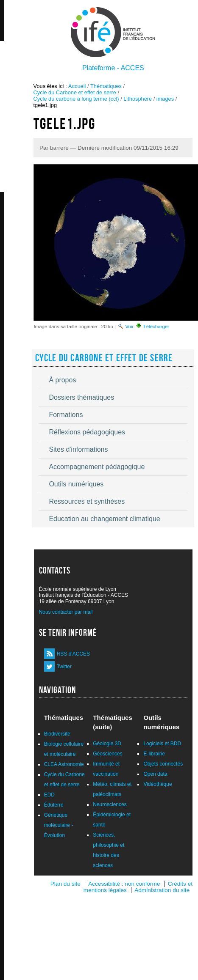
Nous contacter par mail (66, 612)
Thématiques (106, 86)
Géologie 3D (107, 744)
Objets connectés (163, 764)
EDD (49, 795)
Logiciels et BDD (162, 744)
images (165, 99)
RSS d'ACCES (73, 654)
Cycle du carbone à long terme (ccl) (76, 99)
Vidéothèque (158, 784)
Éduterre (54, 805)
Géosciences (107, 754)
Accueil (77, 86)
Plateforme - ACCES (113, 68)
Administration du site (162, 890)
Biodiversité (57, 734)
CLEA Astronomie (64, 764)
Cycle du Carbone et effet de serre (75, 92)
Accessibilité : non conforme (124, 884)
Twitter (64, 667)
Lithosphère (138, 99)
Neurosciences (110, 804)
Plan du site (66, 884)
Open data (155, 774)
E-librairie (154, 754)
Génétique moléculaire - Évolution (59, 825)
